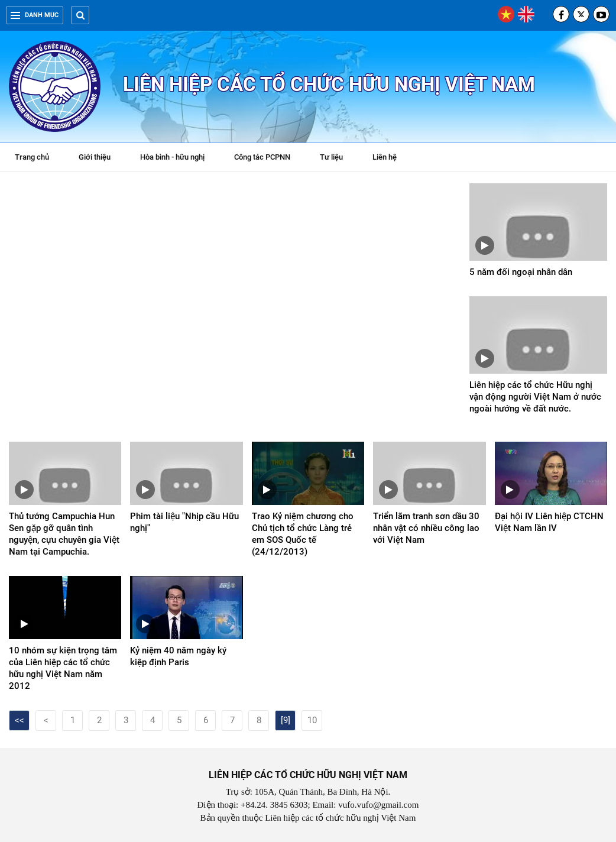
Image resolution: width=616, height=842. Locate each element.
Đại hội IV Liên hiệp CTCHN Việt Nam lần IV (549, 522)
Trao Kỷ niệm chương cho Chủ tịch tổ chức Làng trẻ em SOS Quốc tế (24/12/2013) (303, 534)
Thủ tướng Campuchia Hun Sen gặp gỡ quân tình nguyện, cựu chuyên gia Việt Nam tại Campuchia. (64, 534)
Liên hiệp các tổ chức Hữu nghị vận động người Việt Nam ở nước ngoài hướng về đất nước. (535, 397)
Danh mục (35, 15)
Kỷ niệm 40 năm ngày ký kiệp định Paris (178, 656)
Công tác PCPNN (262, 157)
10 (312, 720)
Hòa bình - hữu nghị (172, 157)
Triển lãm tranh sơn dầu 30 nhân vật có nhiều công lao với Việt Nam (426, 528)
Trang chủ (32, 157)
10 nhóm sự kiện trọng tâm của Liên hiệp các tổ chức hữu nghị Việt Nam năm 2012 (63, 668)
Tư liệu (337, 158)
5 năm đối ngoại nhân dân (521, 272)
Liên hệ (385, 157)
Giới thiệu (95, 157)
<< (20, 720)
